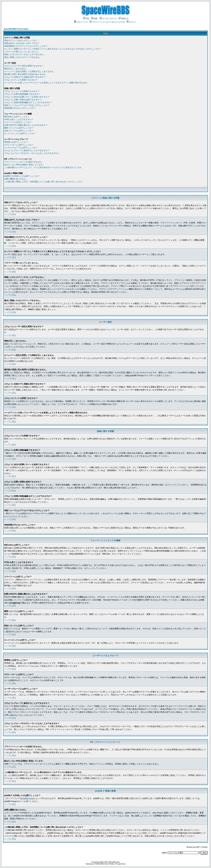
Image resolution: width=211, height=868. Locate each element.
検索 (94, 18)
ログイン (131, 22)
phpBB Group (28, 798)
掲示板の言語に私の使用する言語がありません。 (26, 74)
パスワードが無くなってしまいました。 (22, 52)
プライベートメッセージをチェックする (107, 22)
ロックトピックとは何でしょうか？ (20, 133)
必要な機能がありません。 (16, 179)
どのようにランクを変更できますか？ (21, 80)
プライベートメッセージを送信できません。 (24, 162)
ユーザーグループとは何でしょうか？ (21, 148)
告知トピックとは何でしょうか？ (19, 131)
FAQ (86, 18)
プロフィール (81, 22)
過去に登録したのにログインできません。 (23, 57)
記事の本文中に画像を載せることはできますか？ (26, 125)
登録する (124, 18)
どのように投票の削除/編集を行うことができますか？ (28, 102)
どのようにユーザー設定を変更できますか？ (24, 66)
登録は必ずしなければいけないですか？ (22, 43)
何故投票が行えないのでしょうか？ (20, 108)
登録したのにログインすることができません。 (25, 54)
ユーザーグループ (108, 18)
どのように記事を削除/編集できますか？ (22, 94)
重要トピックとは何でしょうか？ (19, 128)
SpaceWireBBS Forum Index (16, 29)
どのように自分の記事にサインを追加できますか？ (27, 97)
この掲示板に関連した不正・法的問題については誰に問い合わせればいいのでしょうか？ (44, 182)
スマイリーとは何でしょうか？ (18, 122)
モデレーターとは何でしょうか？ (19, 145)
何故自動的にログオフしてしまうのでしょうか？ (26, 46)
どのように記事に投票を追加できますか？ (23, 100)
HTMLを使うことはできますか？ (19, 119)
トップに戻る (10, 214)
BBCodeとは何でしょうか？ (17, 117)
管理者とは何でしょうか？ (16, 142)
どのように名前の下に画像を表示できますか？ (25, 77)
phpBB (101, 862)
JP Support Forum (120, 864)
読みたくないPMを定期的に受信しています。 (24, 165)
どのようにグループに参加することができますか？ (27, 150)
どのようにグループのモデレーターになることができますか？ (32, 153)
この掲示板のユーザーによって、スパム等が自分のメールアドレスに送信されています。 (44, 167)
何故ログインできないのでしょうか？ (21, 40)
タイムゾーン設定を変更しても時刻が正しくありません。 (30, 71)
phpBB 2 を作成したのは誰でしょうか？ (22, 176)
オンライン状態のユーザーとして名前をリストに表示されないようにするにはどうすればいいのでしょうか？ (53, 49)
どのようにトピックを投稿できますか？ (22, 91)
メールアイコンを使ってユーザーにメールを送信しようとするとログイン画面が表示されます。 (47, 83)
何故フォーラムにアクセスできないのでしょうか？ (27, 105)
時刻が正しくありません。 (16, 69)
